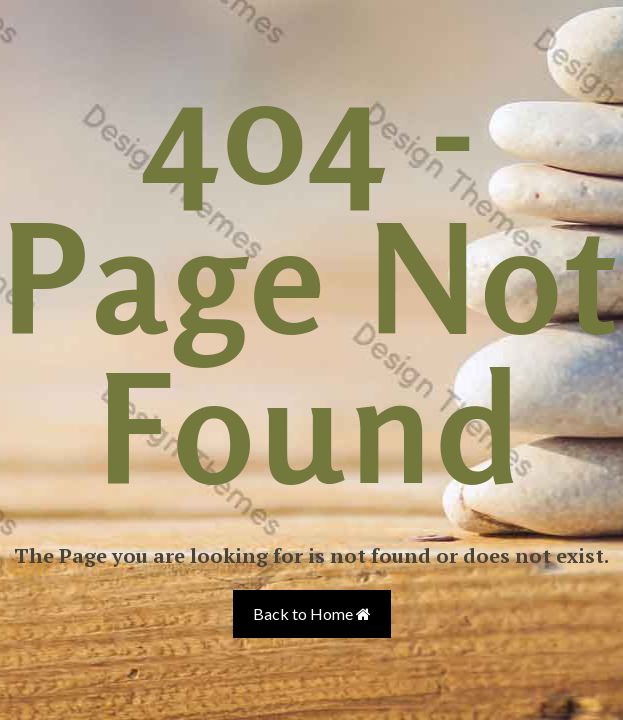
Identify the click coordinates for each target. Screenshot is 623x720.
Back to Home (312, 613)
